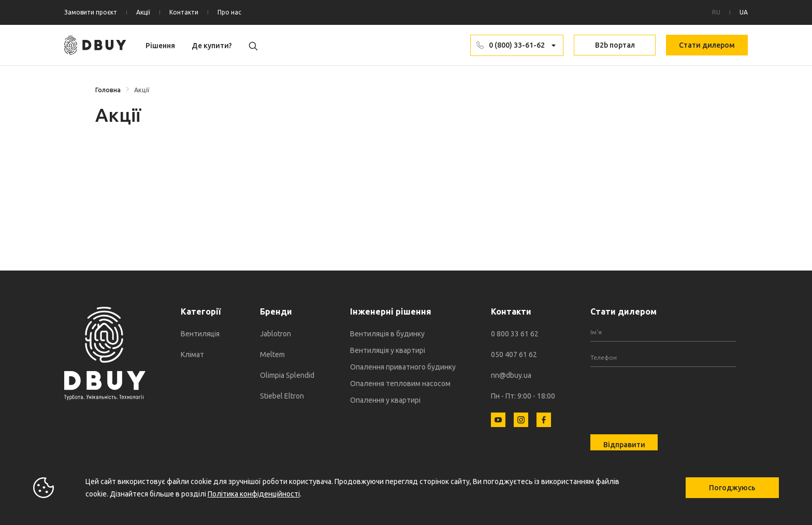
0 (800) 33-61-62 (517, 45)
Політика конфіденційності (254, 494)
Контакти (184, 12)
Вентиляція (200, 334)
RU (716, 12)
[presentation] (669, 394)
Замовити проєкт (91, 12)
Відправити (624, 445)
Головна (108, 90)
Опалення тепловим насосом (400, 384)
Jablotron (275, 334)
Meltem (272, 354)
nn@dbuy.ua (511, 375)
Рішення (160, 46)
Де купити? (212, 46)
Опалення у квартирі (385, 400)
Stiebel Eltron (282, 396)
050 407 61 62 (514, 354)
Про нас (229, 12)
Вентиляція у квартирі (388, 350)
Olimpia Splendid (287, 375)
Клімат (192, 354)
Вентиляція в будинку (387, 334)
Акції (143, 12)
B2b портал (615, 45)
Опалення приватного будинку (403, 367)
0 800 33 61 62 (515, 334)
